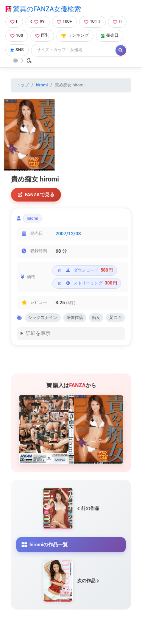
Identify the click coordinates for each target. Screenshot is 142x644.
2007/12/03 (68, 234)
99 (37, 21)
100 (17, 35)
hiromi (42, 85)
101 (92, 21)
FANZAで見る (36, 195)
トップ (23, 85)
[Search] (74, 50)
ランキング (75, 35)
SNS (17, 50)
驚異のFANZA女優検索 (43, 9)
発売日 (110, 35)
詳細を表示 (38, 333)
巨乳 (42, 35)
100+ (64, 21)
